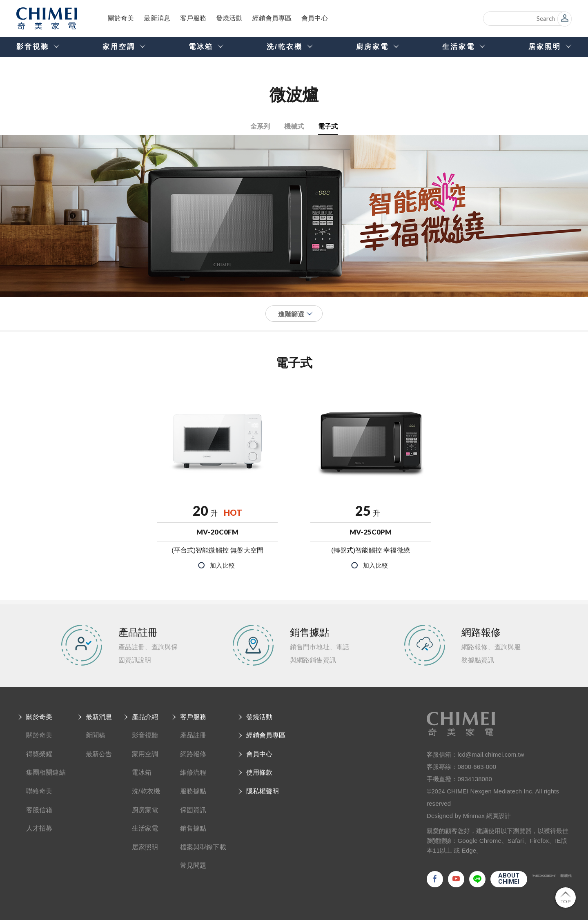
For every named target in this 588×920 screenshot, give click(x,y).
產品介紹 (145, 717)
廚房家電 (145, 810)
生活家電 (145, 828)
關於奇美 (121, 18)
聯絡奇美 (39, 791)
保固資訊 (193, 810)
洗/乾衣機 (146, 791)
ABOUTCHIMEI (509, 879)
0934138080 (475, 779)
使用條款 (259, 772)
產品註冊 (193, 735)
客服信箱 (39, 810)
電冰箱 (142, 772)
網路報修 (193, 754)
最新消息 (158, 18)
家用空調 (145, 754)
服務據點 (193, 791)
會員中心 (317, 18)
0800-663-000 (477, 767)
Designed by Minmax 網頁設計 (469, 816)
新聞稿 (96, 735)
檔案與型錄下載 (203, 847)
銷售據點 (193, 828)
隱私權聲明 (263, 791)
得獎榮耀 (39, 754)
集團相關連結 (46, 772)
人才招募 (39, 828)
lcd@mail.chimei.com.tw (491, 754)
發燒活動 (231, 18)
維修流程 (193, 772)
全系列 (260, 126)
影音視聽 (145, 735)
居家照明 (145, 847)
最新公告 (99, 754)
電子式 (328, 126)
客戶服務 (194, 18)
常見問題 (193, 865)
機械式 (294, 126)
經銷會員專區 (274, 18)
